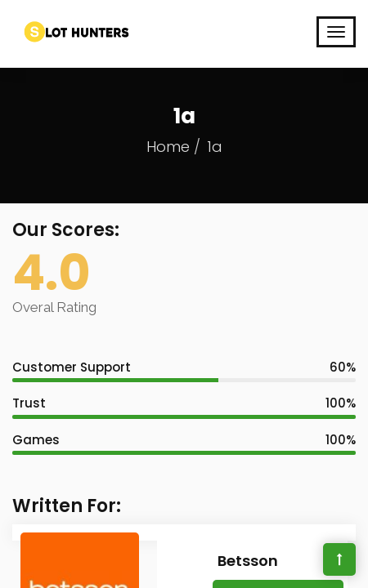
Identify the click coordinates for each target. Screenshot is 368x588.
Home (168, 147)
